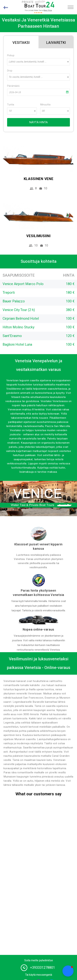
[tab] (21, 42)
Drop (10, 71)
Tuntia (11, 105)
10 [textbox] (10, 111)
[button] (68, 971)
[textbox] (38, 62)
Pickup (11, 55)
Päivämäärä (13, 86)
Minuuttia (45, 105)
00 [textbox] (43, 111)
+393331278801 (42, 968)
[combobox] (38, 62)
